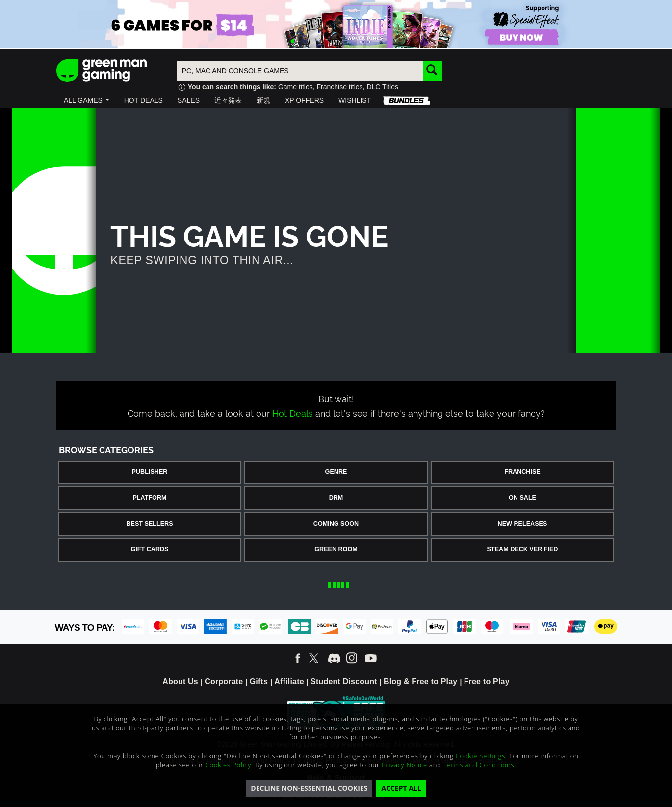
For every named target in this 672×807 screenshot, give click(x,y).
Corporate (224, 682)
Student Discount (344, 682)
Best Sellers (149, 524)
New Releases (523, 524)
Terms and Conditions (479, 765)
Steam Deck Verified (523, 549)
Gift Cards (150, 549)
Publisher (150, 472)
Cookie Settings (480, 756)
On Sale (522, 498)
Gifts (259, 682)
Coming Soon (336, 524)
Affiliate (289, 682)
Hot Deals (293, 413)
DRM (336, 498)
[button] (87, 100)
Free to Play (487, 682)
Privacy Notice (404, 765)
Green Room (336, 549)
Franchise (522, 472)
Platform (149, 498)
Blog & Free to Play (421, 682)
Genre (336, 472)
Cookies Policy (229, 765)
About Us (180, 682)
